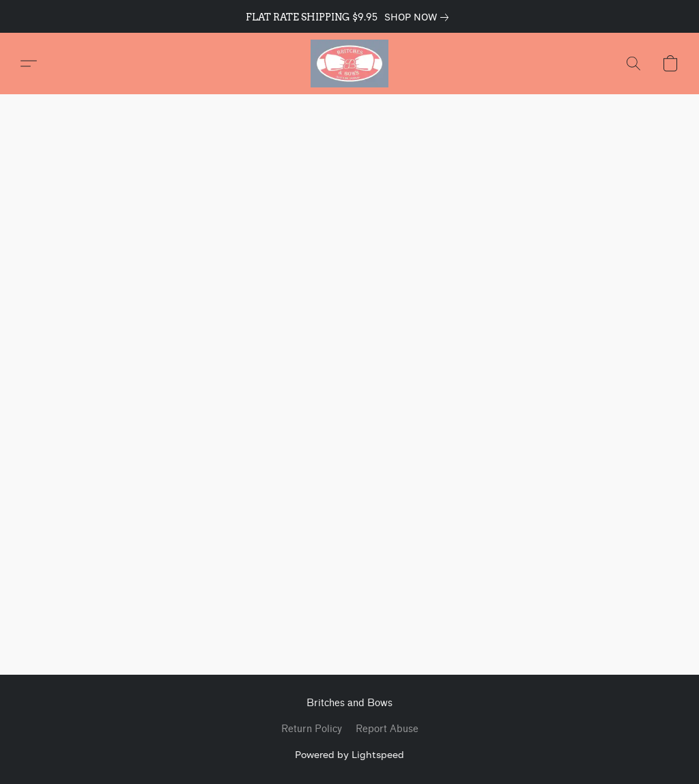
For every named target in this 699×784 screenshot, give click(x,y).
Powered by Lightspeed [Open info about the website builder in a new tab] (349, 754)
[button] (349, 64)
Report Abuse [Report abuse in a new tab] (387, 729)
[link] (419, 17)
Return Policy (312, 729)
